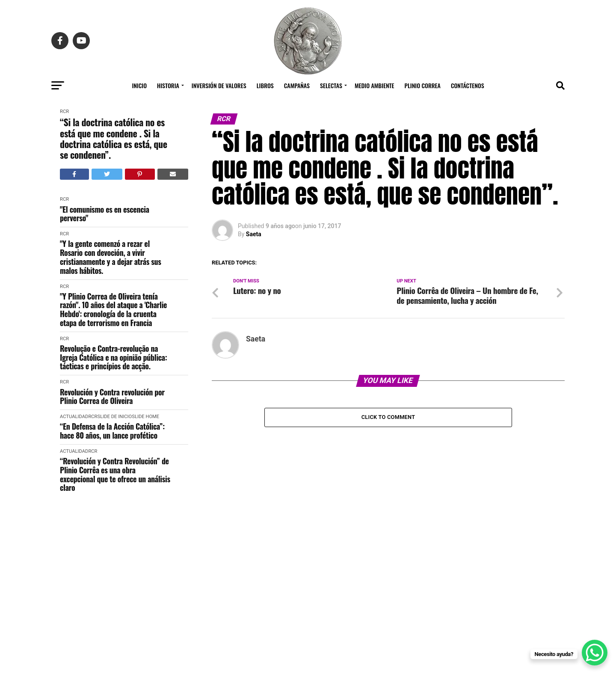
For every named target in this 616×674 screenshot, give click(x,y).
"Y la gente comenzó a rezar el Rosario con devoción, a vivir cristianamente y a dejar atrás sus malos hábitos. (111, 257)
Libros (265, 85)
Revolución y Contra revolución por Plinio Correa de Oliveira (112, 396)
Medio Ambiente (375, 85)
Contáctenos (468, 85)
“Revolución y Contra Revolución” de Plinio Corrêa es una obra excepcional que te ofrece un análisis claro (115, 474)
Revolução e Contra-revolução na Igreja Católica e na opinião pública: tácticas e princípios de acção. (113, 357)
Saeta (254, 234)
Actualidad (74, 417)
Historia (168, 85)
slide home (145, 417)
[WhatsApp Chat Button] (595, 653)
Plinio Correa (423, 85)
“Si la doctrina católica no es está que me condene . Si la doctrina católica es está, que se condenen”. (114, 138)
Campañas (297, 85)
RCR (64, 111)
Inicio (139, 85)
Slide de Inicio (114, 417)
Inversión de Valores (219, 85)
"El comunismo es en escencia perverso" (105, 214)
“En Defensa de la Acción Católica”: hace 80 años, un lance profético (112, 431)
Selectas (331, 85)
